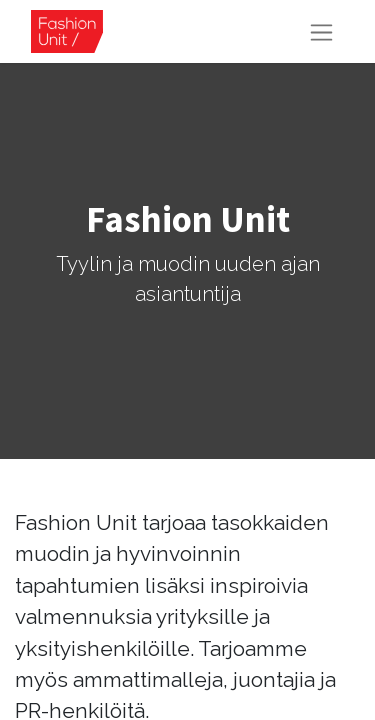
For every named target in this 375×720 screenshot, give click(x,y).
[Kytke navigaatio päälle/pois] (321, 31)
